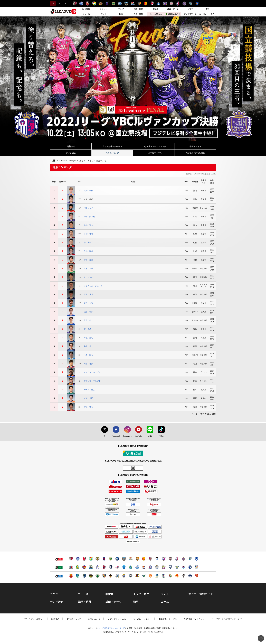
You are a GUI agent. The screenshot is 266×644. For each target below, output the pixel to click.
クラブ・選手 (141, 594)
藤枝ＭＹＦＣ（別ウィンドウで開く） (164, 567)
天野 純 (88, 320)
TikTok (160, 436)
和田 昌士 (88, 346)
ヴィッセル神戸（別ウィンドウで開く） (170, 559)
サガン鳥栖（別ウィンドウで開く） (183, 567)
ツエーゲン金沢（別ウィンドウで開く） (111, 576)
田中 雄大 (88, 364)
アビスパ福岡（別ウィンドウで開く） (190, 559)
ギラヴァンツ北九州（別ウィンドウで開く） (177, 576)
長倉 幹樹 (88, 191)
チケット (103, 9)
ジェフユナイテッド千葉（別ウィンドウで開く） (91, 559)
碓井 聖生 (88, 225)
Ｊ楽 (155, 14)
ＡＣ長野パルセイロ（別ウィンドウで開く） (104, 576)
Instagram (127, 436)
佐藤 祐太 (88, 407)
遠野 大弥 (88, 303)
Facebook (115, 436)
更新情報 (71, 146)
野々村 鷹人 (89, 390)
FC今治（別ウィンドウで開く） (177, 567)
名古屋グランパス (146, 3)
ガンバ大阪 (159, 3)
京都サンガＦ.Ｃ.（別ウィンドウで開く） (150, 559)
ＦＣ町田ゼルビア (120, 3)
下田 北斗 (88, 294)
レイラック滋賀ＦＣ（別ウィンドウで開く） (124, 576)
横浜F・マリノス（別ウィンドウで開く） (131, 559)
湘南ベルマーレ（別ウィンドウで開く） (131, 567)
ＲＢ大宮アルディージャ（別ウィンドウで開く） (117, 567)
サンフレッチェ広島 (184, 3)
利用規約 (55, 619)
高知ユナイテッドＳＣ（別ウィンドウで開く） (170, 576)
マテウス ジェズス (92, 372)
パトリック (88, 208)
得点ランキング (112, 153)
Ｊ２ (58, 3)
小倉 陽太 (88, 355)
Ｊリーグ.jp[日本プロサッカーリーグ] (111, 628)
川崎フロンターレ (126, 3)
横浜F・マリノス (133, 3)
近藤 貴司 (88, 398)
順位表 (155, 9)
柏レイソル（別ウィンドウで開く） (97, 559)
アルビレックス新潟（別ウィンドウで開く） (144, 567)
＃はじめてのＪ (173, 14)
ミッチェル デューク (93, 286)
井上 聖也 (88, 338)
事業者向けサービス (168, 619)
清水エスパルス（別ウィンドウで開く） (137, 559)
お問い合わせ (94, 619)
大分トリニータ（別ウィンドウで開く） (190, 567)
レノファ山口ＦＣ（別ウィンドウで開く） (150, 576)
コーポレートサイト (207, 14)
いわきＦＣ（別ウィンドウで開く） (104, 567)
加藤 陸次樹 (89, 217)
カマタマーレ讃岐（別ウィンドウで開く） (157, 576)
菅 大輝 (88, 242)
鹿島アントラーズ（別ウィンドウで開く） (71, 559)
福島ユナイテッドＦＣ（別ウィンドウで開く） (71, 576)
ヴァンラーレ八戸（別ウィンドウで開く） (78, 567)
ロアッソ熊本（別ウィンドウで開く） (183, 576)
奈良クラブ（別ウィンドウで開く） (137, 576)
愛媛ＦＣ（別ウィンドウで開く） (164, 576)
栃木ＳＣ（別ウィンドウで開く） (78, 576)
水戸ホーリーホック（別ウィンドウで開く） (78, 559)
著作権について (74, 619)
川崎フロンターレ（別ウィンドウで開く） (124, 559)
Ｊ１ (52, 3)
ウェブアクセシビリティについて (227, 619)
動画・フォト (195, 146)
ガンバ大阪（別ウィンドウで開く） (157, 559)
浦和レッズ (88, 3)
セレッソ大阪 (165, 3)
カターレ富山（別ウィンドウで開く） (150, 567)
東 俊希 (88, 329)
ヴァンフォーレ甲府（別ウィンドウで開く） (137, 567)
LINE (148, 436)
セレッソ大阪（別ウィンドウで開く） (164, 559)
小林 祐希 (88, 234)
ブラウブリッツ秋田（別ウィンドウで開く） (91, 567)
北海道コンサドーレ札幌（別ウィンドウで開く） (71, 567)
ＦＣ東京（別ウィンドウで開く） (104, 559)
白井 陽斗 (88, 251)
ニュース (86, 14)
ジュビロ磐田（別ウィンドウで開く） (157, 567)
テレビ (121, 9)
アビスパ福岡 (191, 3)
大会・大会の (195, 153)
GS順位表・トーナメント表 (154, 146)
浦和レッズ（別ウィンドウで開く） (84, 559)
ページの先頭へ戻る (205, 414)
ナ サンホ (88, 277)
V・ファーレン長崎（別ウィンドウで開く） (197, 559)
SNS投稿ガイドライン (194, 619)
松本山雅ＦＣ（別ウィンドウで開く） (97, 576)
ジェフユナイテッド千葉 (94, 3)
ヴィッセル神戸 (171, 3)
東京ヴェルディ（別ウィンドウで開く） (111, 559)
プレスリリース (190, 14)
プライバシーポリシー (34, 619)
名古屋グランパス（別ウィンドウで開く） (144, 559)
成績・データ (173, 9)
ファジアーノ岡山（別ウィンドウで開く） (177, 559)
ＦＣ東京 (107, 3)
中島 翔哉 (88, 260)
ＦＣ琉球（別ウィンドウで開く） (197, 576)
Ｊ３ (64, 3)
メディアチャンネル (117, 619)
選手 (207, 9)
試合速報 (86, 9)
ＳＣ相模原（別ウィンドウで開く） (91, 576)
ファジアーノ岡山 (178, 3)
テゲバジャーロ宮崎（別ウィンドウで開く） (197, 567)
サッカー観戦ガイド (201, 594)
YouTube (138, 436)
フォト (104, 14)
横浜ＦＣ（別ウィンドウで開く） (124, 567)
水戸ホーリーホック (81, 3)
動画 (121, 14)
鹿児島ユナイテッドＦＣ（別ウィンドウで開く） (190, 576)
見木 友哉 (88, 268)
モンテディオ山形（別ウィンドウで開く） (97, 567)
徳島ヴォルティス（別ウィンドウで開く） (170, 567)
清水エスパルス (139, 3)
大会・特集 (138, 14)
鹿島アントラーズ (75, 3)
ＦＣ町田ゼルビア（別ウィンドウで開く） (117, 559)
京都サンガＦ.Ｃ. (152, 3)
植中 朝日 (88, 312)
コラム (165, 602)
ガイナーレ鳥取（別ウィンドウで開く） (144, 576)
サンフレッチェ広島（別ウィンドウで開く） (183, 559)
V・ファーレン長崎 (197, 3)
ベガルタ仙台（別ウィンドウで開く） (84, 567)
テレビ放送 (71, 153)
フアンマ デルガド (92, 381)
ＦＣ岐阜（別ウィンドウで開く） (117, 576)
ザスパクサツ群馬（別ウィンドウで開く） (84, 576)
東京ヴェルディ (113, 3)
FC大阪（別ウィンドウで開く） (131, 576)
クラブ (190, 9)
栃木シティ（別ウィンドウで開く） (111, 567)
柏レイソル (101, 3)
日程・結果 (138, 9)
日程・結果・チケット (112, 146)
